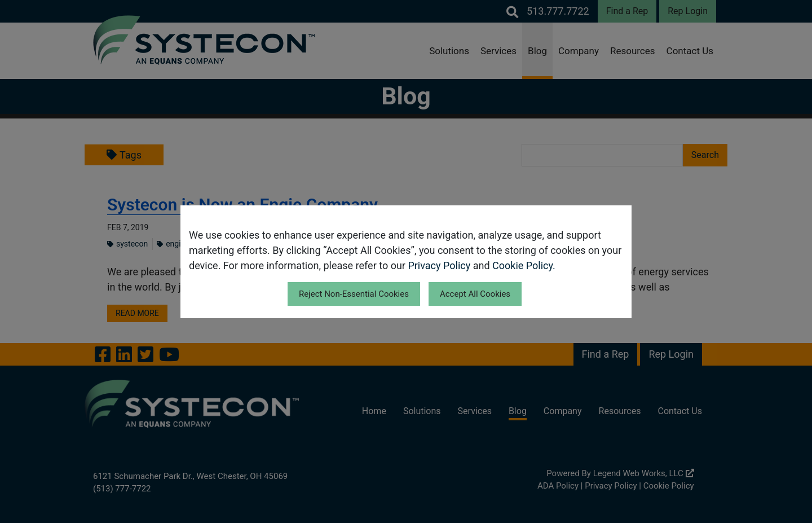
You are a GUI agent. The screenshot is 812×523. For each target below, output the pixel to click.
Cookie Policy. (524, 265)
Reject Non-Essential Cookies (354, 294)
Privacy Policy (439, 265)
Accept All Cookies (475, 294)
